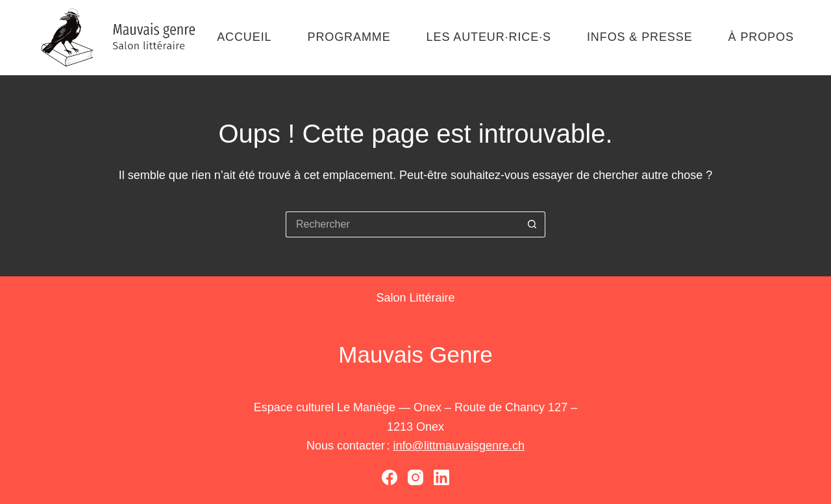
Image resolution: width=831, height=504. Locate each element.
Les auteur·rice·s (489, 37)
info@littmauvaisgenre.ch (459, 446)
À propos (761, 37)
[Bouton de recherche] (532, 224)
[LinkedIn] (441, 477)
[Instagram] (415, 477)
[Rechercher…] (403, 224)
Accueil (244, 37)
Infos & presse (640, 37)
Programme (349, 37)
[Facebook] (390, 477)
